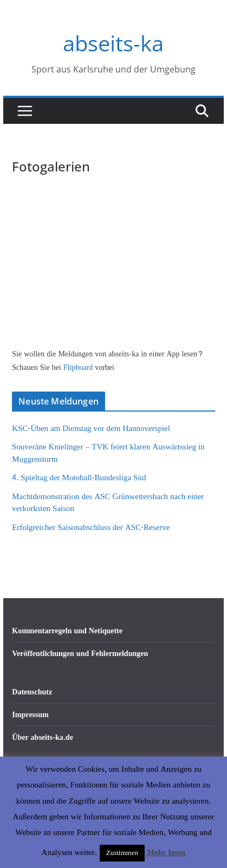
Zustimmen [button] (122, 853)
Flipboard (79, 367)
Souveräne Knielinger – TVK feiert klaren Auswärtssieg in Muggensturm (108, 453)
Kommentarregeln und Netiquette (67, 631)
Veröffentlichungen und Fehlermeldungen (80, 654)
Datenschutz (32, 692)
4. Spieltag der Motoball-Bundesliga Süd (79, 478)
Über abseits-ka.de (43, 737)
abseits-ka (113, 43)
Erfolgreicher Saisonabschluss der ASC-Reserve (91, 528)
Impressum (30, 715)
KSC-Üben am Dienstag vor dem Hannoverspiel (91, 429)
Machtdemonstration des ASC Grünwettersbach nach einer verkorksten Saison (108, 503)
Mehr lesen (166, 853)
